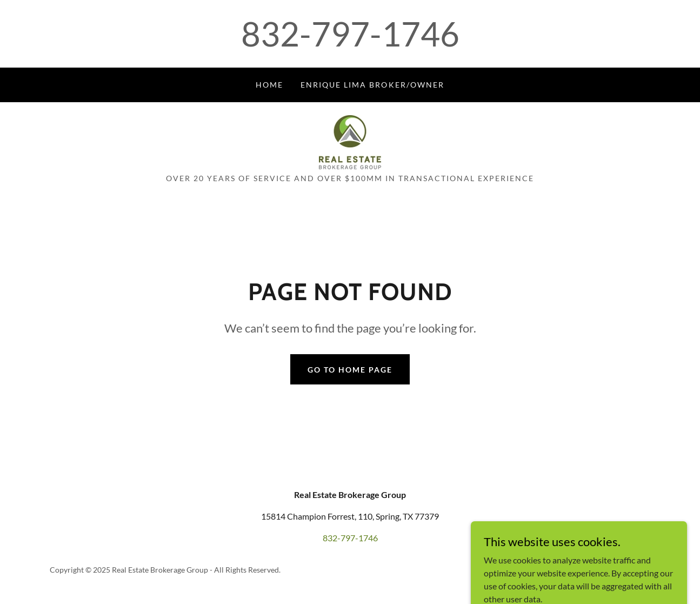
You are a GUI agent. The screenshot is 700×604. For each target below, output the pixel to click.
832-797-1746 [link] (350, 34)
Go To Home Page (350, 370)
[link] (350, 141)
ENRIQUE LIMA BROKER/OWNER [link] (372, 85)
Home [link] (269, 85)
